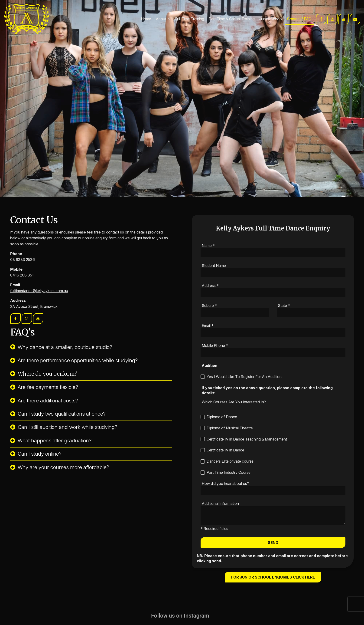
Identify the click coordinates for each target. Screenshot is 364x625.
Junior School (271, 19)
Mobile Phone (215, 345)
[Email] (273, 332)
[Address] (273, 293)
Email (208, 326)
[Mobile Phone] (273, 352)
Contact (294, 19)
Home (146, 19)
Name (208, 246)
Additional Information (220, 503)
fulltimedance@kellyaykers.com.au (39, 291)
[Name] (273, 253)
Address (210, 286)
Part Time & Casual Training (232, 19)
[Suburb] (235, 312)
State (284, 306)
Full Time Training (190, 19)
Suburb (209, 306)
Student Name (214, 266)
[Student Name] (273, 273)
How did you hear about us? (225, 484)
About (161, 19)
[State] (311, 312)
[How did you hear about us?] (273, 491)
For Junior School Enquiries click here (273, 577)
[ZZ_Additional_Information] (273, 516)
